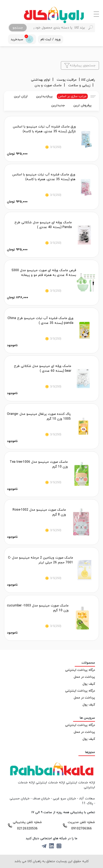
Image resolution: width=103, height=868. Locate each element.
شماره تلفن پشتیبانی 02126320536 (27, 825)
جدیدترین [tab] (58, 105)
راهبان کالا (88, 80)
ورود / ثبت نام (51, 39)
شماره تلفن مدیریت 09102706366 (81, 825)
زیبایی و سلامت (80, 85)
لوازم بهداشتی (41, 80)
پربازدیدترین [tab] (44, 96)
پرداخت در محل (84, 677)
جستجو (18, 28)
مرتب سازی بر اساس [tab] (72, 96)
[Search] (60, 28)
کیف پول (89, 684)
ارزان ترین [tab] (21, 96)
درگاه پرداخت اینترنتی (80, 670)
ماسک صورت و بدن (49, 85)
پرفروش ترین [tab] (82, 105)
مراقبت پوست (67, 80)
